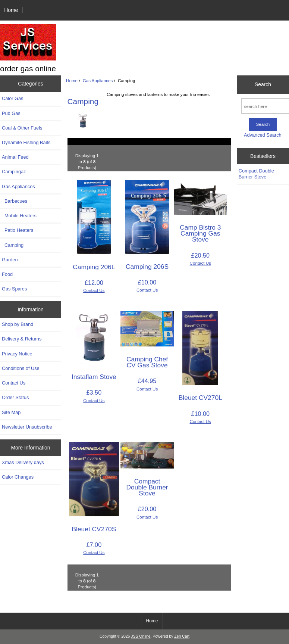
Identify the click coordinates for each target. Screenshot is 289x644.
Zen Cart (182, 636)
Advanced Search (263, 135)
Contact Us (14, 383)
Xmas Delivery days (23, 462)
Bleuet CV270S (94, 529)
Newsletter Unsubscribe (27, 427)
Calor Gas (12, 98)
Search (263, 84)
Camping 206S (147, 267)
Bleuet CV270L (200, 398)
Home (11, 10)
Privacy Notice (17, 354)
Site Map (11, 412)
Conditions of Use (21, 368)
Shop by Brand (18, 324)
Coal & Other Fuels (22, 128)
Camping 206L (94, 267)
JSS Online (141, 636)
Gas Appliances (98, 80)
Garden (10, 260)
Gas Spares (14, 289)
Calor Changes (18, 477)
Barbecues (15, 201)
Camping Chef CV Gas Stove (147, 362)
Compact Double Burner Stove (147, 487)
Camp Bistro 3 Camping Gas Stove (200, 233)
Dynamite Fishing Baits (26, 142)
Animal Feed (15, 157)
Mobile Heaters (19, 216)
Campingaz (14, 172)
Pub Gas (11, 113)
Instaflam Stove (94, 377)
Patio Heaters (18, 230)
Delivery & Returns (22, 339)
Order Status (15, 397)
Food (7, 274)
